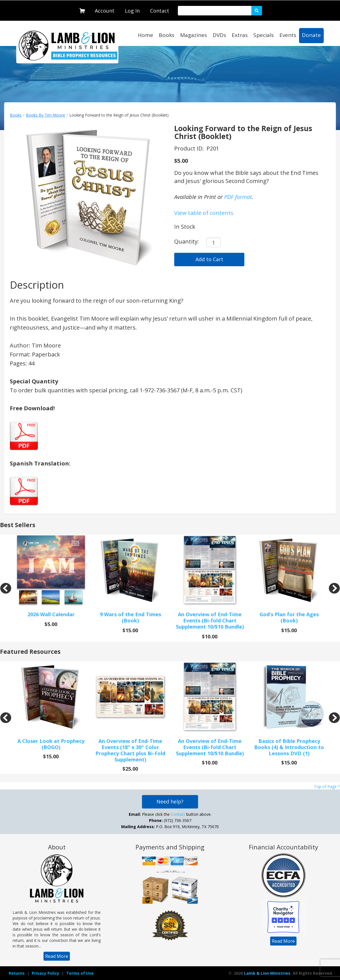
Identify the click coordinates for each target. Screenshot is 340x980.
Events (288, 35)
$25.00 (130, 769)
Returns (17, 973)
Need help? (170, 801)
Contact (160, 11)
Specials (264, 35)
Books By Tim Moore (45, 115)
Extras (240, 35)
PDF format (238, 197)
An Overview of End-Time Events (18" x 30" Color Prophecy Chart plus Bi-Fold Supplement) (130, 750)
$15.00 (130, 630)
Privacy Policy (45, 973)
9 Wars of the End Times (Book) (130, 617)
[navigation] (105, 10)
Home (145, 35)
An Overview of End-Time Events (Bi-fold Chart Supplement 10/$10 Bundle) (210, 620)
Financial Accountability (283, 847)
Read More (57, 956)
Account (105, 11)
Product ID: (190, 148)
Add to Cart (209, 259)
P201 (213, 148)
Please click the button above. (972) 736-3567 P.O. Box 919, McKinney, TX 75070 (170, 820)
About (57, 847)
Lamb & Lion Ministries (267, 973)
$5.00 (181, 161)
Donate (311, 35)
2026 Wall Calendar (51, 614)
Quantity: (187, 241)
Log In (132, 11)
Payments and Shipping (170, 847)
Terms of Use (80, 973)
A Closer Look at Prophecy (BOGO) (51, 744)
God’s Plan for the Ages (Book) (289, 617)
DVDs (219, 35)
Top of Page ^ (327, 786)
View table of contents (204, 213)
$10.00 (210, 636)
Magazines (194, 35)
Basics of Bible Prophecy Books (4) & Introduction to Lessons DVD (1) (289, 747)
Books (167, 35)
